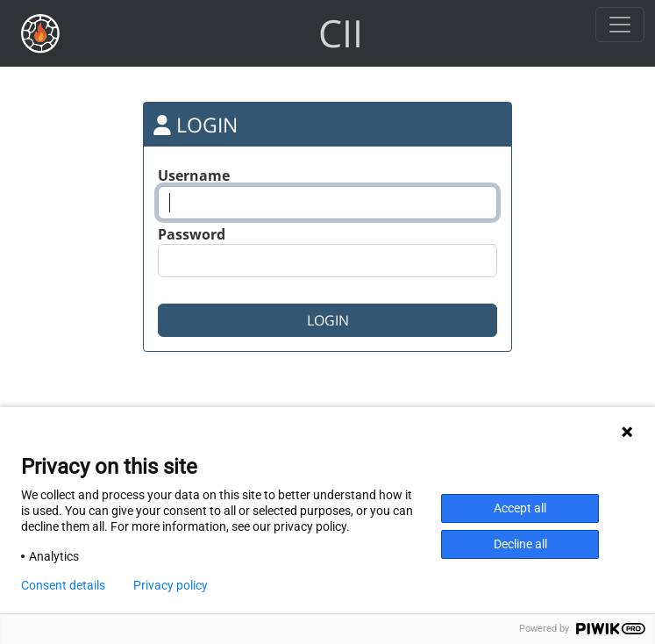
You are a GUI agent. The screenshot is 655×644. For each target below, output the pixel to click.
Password (192, 234)
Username (194, 175)
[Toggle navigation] (620, 25)
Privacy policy (171, 585)
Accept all (520, 508)
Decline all (520, 544)
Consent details (63, 585)
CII (341, 33)
